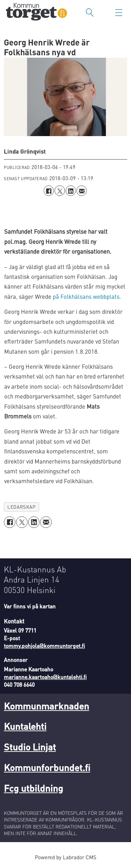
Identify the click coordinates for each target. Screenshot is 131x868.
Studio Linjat (30, 747)
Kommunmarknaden (46, 706)
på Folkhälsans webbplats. (87, 297)
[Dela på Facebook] (49, 190)
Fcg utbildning (34, 788)
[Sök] (90, 13)
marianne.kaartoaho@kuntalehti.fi (45, 677)
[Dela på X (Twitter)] (60, 190)
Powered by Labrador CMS (66, 857)
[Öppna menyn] (119, 13)
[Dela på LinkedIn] (71, 190)
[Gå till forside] (37, 12)
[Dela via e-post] (82, 190)
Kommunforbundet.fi (47, 767)
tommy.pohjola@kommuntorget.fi (44, 646)
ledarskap (21, 507)
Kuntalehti (25, 726)
